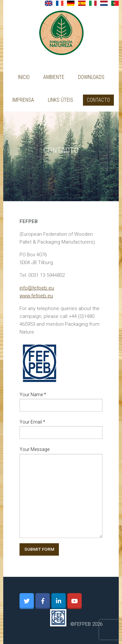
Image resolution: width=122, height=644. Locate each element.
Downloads (91, 77)
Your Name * (33, 395)
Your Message (34, 449)
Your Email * (32, 422)
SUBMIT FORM (39, 549)
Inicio (24, 77)
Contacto (98, 100)
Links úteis (61, 100)
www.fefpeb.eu (36, 296)
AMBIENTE (54, 77)
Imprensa (23, 100)
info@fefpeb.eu (37, 288)
